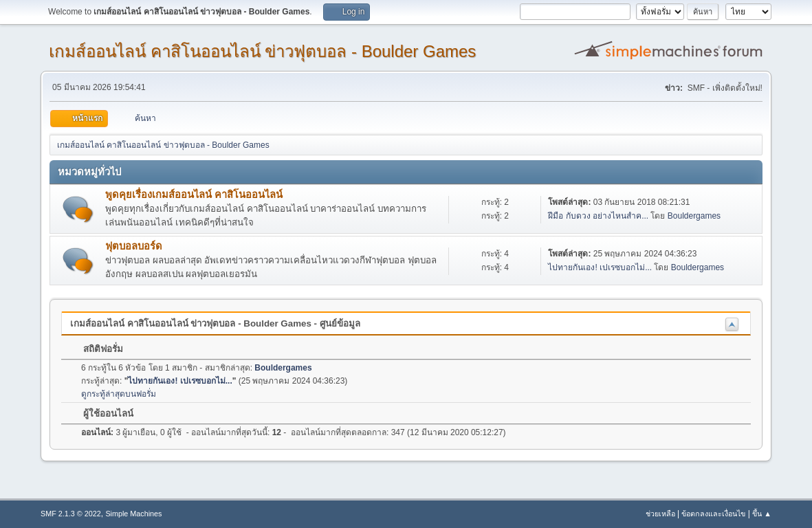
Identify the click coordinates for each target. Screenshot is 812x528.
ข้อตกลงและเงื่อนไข (713, 514)
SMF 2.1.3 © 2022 (71, 514)
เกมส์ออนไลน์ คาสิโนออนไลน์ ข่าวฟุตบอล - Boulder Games (262, 51)
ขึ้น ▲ (762, 514)
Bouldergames (694, 216)
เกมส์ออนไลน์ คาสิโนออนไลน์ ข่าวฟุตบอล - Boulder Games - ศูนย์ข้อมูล (215, 323)
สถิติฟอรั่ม (96, 349)
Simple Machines (133, 514)
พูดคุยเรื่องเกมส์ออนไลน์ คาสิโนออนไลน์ (194, 195)
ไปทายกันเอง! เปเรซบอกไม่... (600, 267)
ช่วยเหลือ (660, 514)
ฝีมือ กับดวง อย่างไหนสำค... (598, 216)
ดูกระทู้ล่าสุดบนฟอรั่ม (119, 394)
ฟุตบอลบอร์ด (134, 246)
